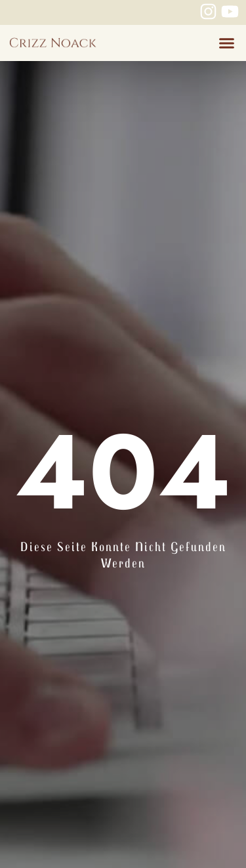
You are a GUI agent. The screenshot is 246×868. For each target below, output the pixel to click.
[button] (226, 43)
